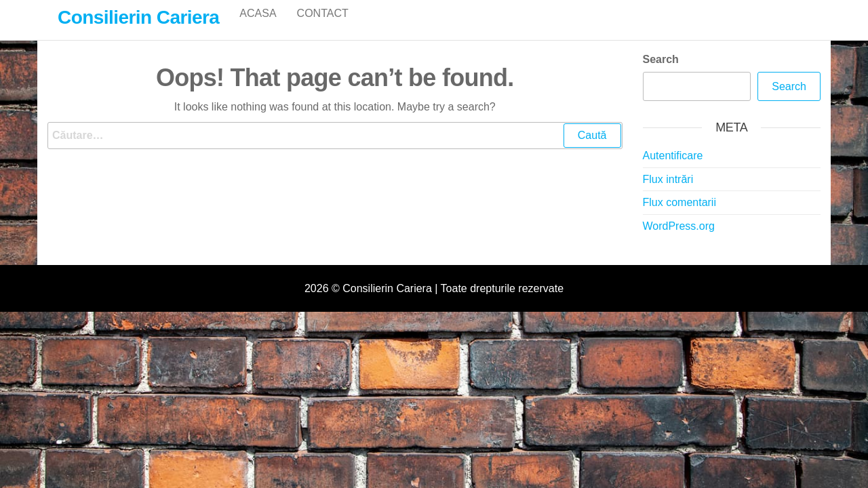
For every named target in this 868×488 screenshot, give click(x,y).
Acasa (258, 27)
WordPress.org (679, 240)
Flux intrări (668, 194)
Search (661, 74)
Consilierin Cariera (138, 17)
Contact (323, 27)
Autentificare (673, 170)
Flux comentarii (679, 217)
